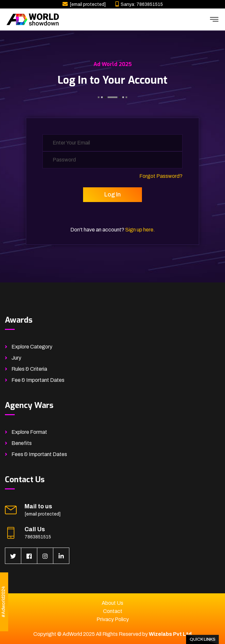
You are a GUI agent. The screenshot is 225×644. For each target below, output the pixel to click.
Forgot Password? (161, 176)
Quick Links (203, 639)
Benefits (22, 443)
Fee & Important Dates (38, 380)
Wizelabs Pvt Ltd (170, 634)
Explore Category (32, 347)
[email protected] (88, 4)
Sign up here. (140, 230)
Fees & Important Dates (39, 454)
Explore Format (29, 432)
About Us (113, 603)
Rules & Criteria (29, 369)
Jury (16, 358)
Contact (113, 611)
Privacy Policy (113, 619)
